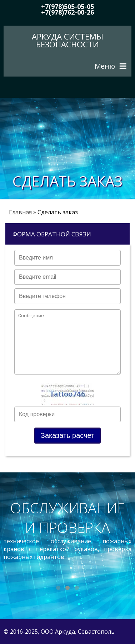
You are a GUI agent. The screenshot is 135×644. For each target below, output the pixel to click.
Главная (20, 212)
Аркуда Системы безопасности (67, 40)
